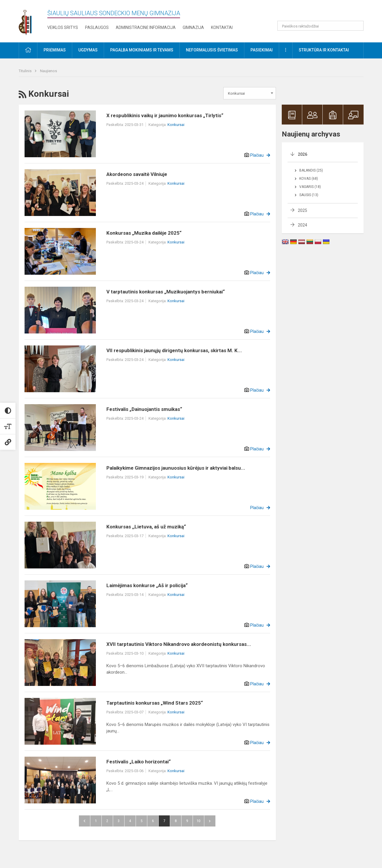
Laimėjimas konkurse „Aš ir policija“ (147, 585)
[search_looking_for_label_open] (357, 26)
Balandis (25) (311, 170)
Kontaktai (222, 27)
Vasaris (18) (310, 187)
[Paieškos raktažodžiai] (320, 26)
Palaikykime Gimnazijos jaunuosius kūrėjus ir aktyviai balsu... (176, 468)
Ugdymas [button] (88, 50)
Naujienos (49, 71)
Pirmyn (210, 821)
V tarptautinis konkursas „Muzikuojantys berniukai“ (166, 292)
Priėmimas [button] (55, 50)
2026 (303, 154)
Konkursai (176, 125)
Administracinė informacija (146, 27)
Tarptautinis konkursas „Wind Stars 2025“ (155, 703)
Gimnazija (193, 27)
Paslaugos (97, 27)
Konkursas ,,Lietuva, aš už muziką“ (146, 527)
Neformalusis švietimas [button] (212, 50)
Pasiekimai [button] (262, 50)
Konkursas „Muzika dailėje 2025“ (144, 233)
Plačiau (257, 155)
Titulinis (26, 71)
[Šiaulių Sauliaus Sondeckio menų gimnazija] (30, 20)
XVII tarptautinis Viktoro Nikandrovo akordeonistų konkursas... (179, 644)
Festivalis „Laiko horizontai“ (139, 762)
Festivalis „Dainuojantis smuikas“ (144, 409)
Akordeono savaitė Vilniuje (137, 174)
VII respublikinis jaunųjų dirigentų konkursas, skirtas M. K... (174, 350)
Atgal (84, 821)
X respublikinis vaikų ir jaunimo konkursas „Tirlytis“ (165, 115)
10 (198, 821)
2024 (303, 225)
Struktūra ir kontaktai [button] (324, 50)
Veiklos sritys (63, 27)
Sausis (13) (309, 195)
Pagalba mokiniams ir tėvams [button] (142, 50)
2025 (303, 210)
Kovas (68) (309, 179)
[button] (324, 12)
